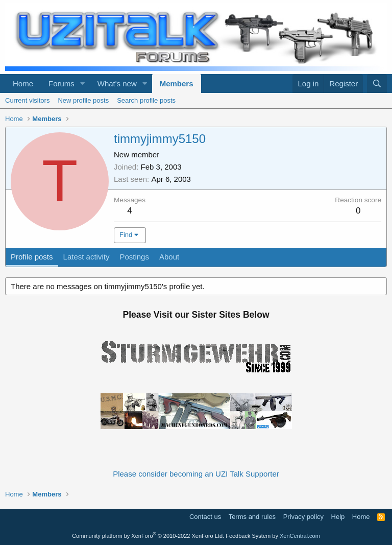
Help (338, 517)
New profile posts (83, 100)
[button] (83, 84)
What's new (117, 84)
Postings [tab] (134, 257)
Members (177, 84)
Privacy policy (303, 517)
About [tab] (169, 257)
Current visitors (27, 100)
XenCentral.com (300, 536)
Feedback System (248, 536)
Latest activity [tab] (87, 257)
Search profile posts (146, 100)
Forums (62, 84)
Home (23, 84)
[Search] (377, 84)
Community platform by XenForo (148, 536)
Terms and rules (252, 517)
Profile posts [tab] (32, 257)
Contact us (205, 517)
